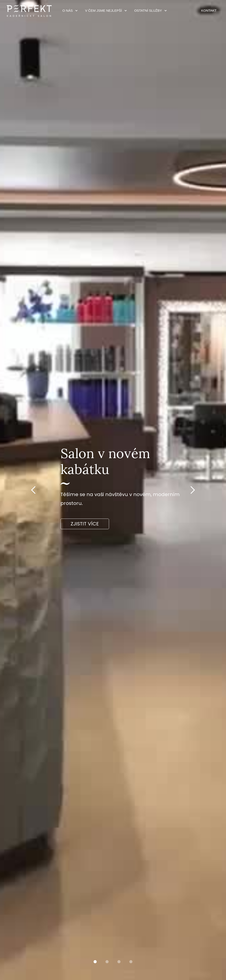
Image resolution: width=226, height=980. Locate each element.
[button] (69, 11)
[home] (29, 11)
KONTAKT (209, 10)
